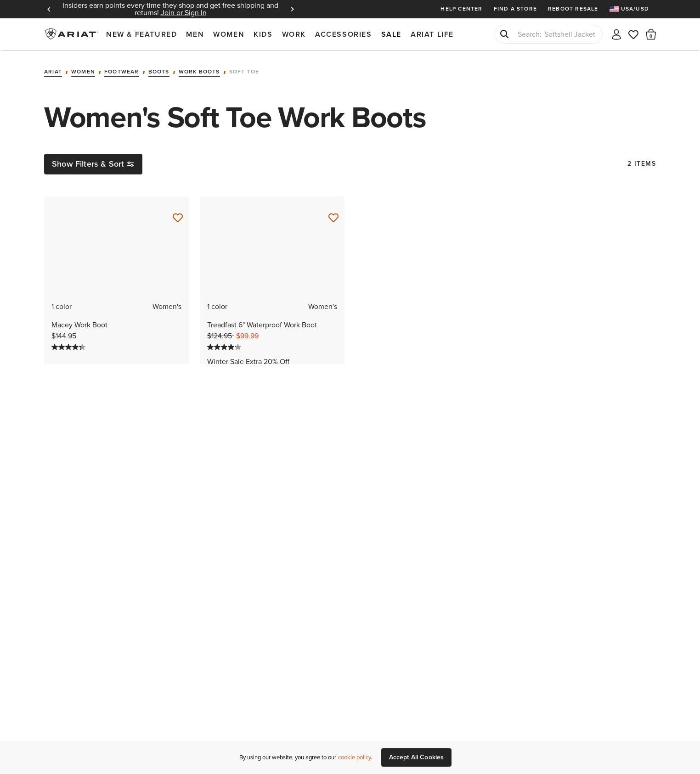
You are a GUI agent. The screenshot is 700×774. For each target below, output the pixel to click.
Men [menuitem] (195, 34)
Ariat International (73, 34)
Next (292, 9)
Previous (49, 9)
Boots (159, 72)
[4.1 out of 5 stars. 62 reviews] (272, 347)
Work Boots (199, 72)
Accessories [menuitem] (344, 34)
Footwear (122, 72)
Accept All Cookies (417, 757)
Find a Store (515, 9)
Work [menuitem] (294, 34)
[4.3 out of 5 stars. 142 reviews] (116, 347)
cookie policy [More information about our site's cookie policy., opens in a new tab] (354, 757)
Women (83, 72)
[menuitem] (633, 9)
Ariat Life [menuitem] (432, 34)
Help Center (461, 9)
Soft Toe (244, 72)
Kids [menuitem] (263, 34)
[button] (651, 34)
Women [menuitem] (229, 34)
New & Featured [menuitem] (141, 34)
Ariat (53, 72)
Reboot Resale (573, 9)
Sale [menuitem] (391, 34)
